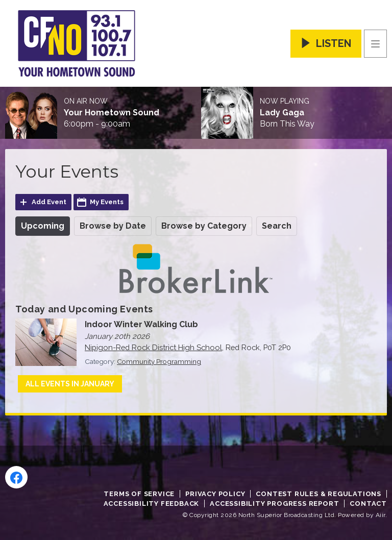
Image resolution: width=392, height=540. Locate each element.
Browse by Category (204, 226)
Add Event (49, 202)
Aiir (381, 515)
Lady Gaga (282, 113)
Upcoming (43, 226)
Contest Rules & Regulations (318, 494)
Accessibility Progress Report (274, 504)
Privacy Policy (215, 494)
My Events (107, 202)
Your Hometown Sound (112, 113)
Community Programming (159, 361)
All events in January (70, 384)
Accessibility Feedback (152, 504)
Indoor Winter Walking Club (141, 324)
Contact (368, 504)
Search (277, 226)
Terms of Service (139, 494)
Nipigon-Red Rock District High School (153, 347)
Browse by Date (113, 226)
